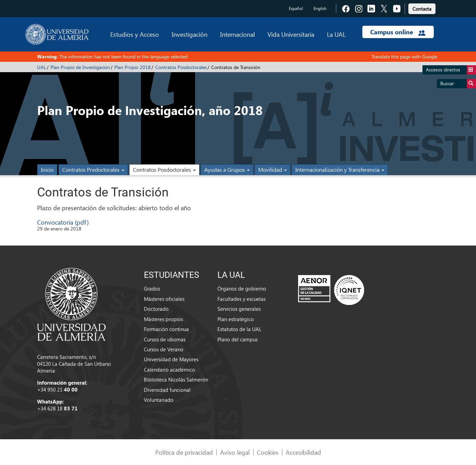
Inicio (47, 169)
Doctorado (156, 309)
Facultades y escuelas (241, 299)
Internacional (237, 34)
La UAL (336, 34)
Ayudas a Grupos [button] (227, 169)
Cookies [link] (268, 452)
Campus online (398, 32)
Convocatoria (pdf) (63, 222)
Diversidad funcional (167, 390)
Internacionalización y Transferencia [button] (340, 169)
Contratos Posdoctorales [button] (164, 169)
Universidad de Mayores (171, 359)
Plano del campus (237, 339)
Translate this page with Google (404, 56)
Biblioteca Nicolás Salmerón (176, 379)
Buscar (458, 84)
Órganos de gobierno (242, 288)
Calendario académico (169, 370)
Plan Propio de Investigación (80, 67)
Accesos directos (451, 70)
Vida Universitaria (291, 34)
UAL (42, 67)
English (320, 8)
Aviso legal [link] (235, 452)
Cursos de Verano (164, 349)
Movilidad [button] (273, 169)
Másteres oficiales (164, 299)
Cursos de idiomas (165, 339)
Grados (152, 288)
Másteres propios (163, 319)
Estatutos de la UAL (239, 329)
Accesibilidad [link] (303, 452)
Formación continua (166, 329)
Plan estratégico (236, 319)
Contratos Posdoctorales (181, 67)
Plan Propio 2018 (133, 67)
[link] (422, 8)
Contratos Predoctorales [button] (93, 169)
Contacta (422, 9)
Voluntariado (159, 400)
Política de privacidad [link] (184, 452)
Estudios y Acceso (135, 34)
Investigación (190, 34)
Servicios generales (239, 309)
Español (296, 8)
